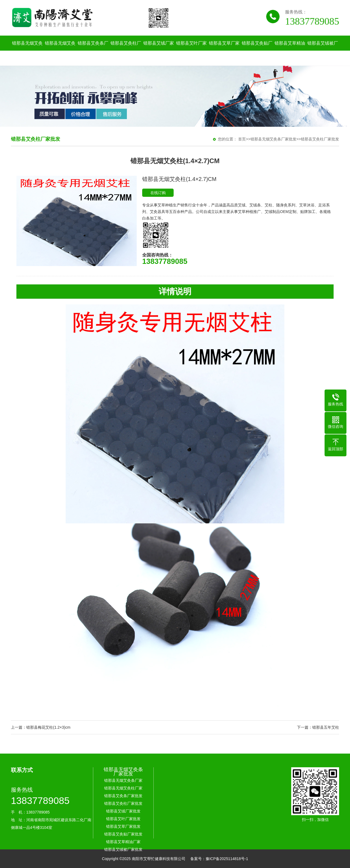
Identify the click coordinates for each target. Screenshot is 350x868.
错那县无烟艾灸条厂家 (27, 51)
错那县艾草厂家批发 (224, 51)
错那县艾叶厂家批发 (191, 51)
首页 (242, 139)
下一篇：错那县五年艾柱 (318, 727)
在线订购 (158, 193)
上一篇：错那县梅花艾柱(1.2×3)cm (41, 727)
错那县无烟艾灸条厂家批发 (273, 139)
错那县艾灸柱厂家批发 (126, 51)
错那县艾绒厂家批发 (159, 51)
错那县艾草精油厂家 (290, 51)
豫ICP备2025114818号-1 (227, 859)
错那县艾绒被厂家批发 (323, 51)
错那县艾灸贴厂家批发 (257, 51)
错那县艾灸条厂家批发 (93, 51)
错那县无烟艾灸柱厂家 (60, 51)
